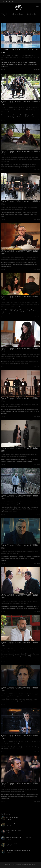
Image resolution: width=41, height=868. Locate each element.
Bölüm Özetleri (15, 56)
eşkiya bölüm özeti (30, 600)
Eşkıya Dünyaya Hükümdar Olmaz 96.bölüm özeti (22, 304)
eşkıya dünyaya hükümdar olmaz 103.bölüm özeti (22, 109)
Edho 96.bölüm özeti (22, 302)
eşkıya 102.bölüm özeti (23, 157)
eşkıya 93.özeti (29, 354)
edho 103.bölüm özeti (23, 107)
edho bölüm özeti (22, 404)
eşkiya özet (33, 789)
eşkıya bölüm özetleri (23, 56)
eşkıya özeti (14, 743)
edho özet (28, 741)
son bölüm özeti (22, 602)
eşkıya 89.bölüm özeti (12, 455)
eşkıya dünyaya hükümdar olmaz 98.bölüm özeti (13, 258)
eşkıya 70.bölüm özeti (12, 695)
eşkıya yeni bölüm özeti (33, 58)
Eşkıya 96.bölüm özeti (31, 302)
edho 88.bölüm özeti (22, 501)
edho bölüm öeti (21, 453)
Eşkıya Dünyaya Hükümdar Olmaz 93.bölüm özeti (16, 356)
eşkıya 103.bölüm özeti (32, 107)
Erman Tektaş (24, 866)
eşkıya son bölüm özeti (22, 58)
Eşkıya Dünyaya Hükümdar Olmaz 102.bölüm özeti (13, 159)
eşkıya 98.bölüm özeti (23, 256)
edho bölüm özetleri (23, 206)
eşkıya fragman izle (10, 650)
